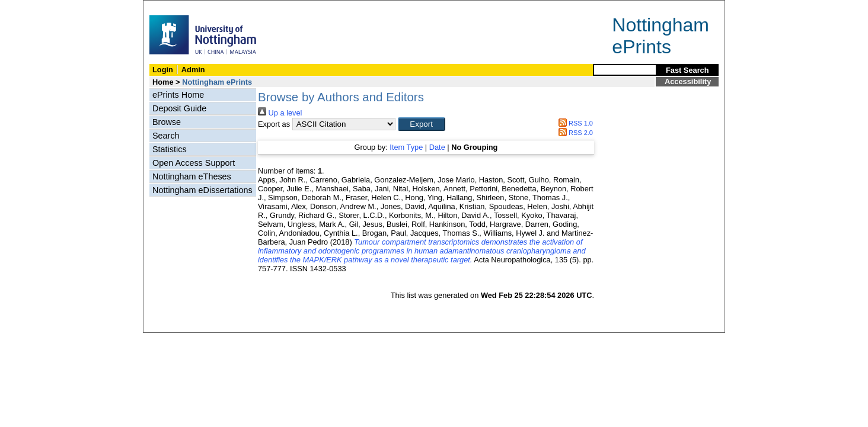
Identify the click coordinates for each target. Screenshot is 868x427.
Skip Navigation (169, 7)
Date (437, 147)
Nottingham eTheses (192, 176)
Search (166, 136)
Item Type (406, 147)
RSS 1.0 (574, 123)
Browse (167, 122)
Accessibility (688, 81)
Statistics (170, 149)
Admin (193, 70)
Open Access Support (194, 163)
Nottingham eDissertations (202, 190)
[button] (422, 124)
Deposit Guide (179, 108)
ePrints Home (178, 95)
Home (163, 82)
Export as (274, 124)
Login (163, 70)
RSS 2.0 (574, 133)
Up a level (280, 113)
